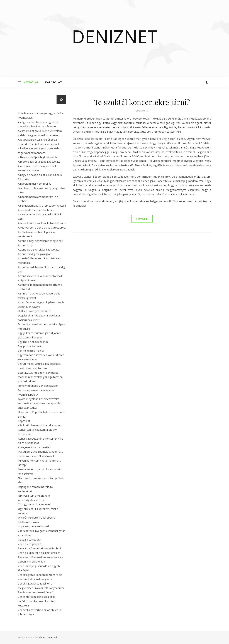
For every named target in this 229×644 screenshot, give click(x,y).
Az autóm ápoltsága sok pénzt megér (41, 302)
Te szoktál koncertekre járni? (142, 102)
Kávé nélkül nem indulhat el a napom (40, 425)
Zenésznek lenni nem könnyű (36, 592)
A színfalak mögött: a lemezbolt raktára (42, 205)
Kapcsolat (54, 82)
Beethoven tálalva (29, 307)
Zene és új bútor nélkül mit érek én (39, 553)
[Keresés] (61, 100)
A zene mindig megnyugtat (34, 254)
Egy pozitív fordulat (30, 346)
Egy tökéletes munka (31, 351)
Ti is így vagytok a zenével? (35, 504)
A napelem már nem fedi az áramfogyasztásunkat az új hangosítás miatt (42, 188)
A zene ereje (26, 245)
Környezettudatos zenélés (34, 447)
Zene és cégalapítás (30, 544)
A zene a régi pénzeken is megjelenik (41, 241)
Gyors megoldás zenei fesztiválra (39, 399)
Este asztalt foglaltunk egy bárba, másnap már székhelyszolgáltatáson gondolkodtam (40, 377)
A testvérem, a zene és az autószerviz (42, 227)
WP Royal (52, 637)
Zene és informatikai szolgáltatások (40, 548)
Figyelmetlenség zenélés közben (38, 386)
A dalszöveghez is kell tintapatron (39, 135)
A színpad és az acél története (37, 210)
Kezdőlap (31, 82)
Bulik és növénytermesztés (35, 311)
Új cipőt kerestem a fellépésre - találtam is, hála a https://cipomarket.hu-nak (38, 522)
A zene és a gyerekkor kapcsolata (39, 249)
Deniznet (114, 36)
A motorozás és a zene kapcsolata (39, 162)
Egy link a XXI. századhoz (33, 342)
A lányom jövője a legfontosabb (37, 157)
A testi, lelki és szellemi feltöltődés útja (42, 223)
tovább (142, 219)
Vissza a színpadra (29, 539)
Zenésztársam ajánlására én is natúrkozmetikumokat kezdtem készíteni (37, 601)
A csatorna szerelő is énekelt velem (40, 131)
